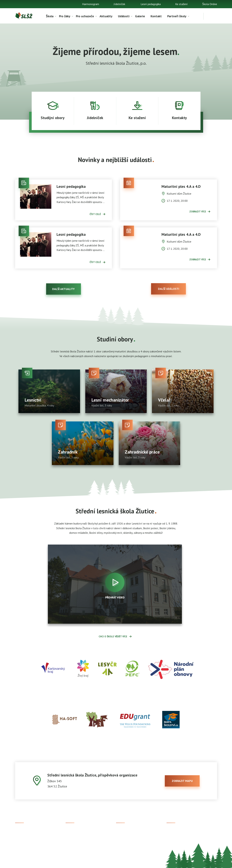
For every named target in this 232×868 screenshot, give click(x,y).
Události (124, 16)
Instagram (173, 836)
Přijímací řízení (75, 831)
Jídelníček (119, 4)
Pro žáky (65, 16)
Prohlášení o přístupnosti (127, 863)
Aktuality (106, 16)
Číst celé (95, 214)
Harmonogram (91, 4)
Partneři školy (177, 16)
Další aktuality (63, 289)
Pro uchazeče (85, 16)
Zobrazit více (198, 212)
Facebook (172, 831)
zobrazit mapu (182, 781)
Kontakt (156, 16)
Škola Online (210, 4)
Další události (169, 289)
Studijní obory (74, 836)
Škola (50, 16)
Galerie (140, 16)
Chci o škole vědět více (113, 636)
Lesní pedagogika (151, 4)
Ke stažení (181, 4)
